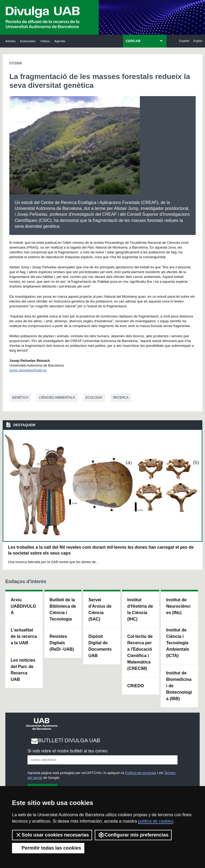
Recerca (121, 398)
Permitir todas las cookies (48, 848)
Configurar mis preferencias (133, 835)
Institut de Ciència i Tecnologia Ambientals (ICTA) (178, 643)
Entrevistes (28, 41)
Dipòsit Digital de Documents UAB (100, 646)
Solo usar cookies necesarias (52, 835)
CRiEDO (136, 686)
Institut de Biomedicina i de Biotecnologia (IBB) (179, 686)
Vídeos (45, 41)
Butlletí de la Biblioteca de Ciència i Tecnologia (63, 609)
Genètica (20, 398)
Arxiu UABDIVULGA (23, 606)
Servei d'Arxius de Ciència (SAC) (100, 609)
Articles (10, 41)
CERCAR (133, 41)
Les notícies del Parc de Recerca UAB (23, 670)
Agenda (60, 41)
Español (184, 41)
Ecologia (94, 398)
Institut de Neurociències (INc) (178, 606)
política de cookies (156, 821)
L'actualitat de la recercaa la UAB (24, 636)
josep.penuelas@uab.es (28, 370)
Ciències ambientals (57, 398)
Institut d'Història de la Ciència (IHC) (140, 609)
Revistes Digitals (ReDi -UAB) (62, 643)
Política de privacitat (141, 773)
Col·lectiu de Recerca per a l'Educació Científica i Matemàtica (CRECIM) (140, 652)
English (198, 41)
